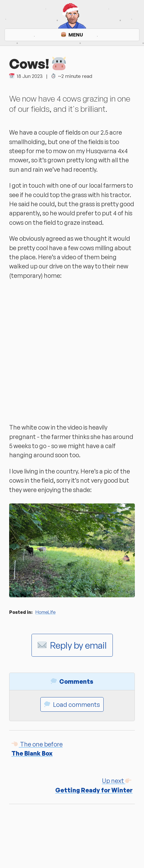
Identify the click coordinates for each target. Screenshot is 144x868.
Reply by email (72, 645)
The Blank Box (37, 749)
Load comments (72, 704)
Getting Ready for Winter (94, 785)
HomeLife (46, 612)
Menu (72, 35)
